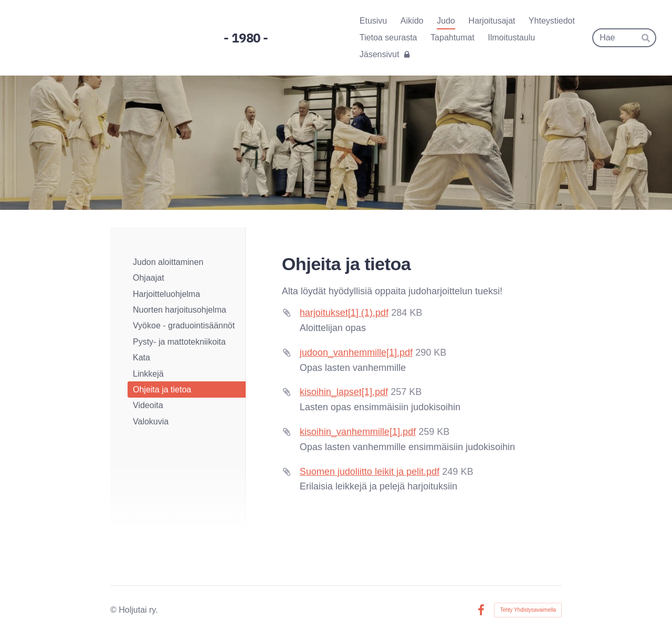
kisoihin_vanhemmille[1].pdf (358, 432)
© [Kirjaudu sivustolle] (114, 610)
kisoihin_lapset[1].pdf (344, 392)
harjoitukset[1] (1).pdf (344, 313)
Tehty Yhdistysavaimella (528, 610)
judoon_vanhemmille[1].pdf (356, 353)
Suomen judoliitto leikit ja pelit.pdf (370, 472)
